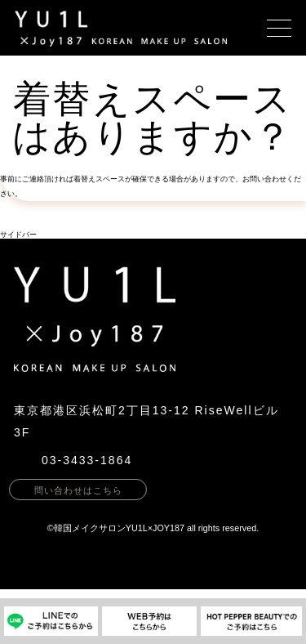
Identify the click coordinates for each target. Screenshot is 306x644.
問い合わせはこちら (78, 490)
